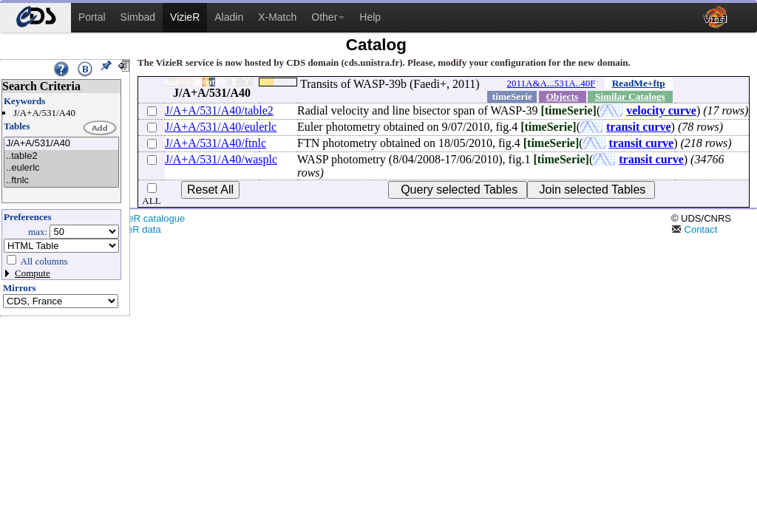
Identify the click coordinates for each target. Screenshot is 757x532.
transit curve (639, 127)
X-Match (277, 17)
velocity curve (661, 110)
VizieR (185, 17)
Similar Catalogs (630, 96)
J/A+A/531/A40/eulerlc (221, 127)
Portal (92, 17)
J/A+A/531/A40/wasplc (221, 159)
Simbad (138, 17)
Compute (33, 273)
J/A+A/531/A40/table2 (219, 110)
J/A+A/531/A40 (61, 144)
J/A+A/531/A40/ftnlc (215, 143)
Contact (694, 229)
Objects (562, 96)
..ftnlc (61, 181)
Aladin (229, 17)
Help (370, 17)
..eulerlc (61, 168)
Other (328, 17)
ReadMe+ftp (639, 83)
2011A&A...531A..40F (551, 83)
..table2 (61, 156)
